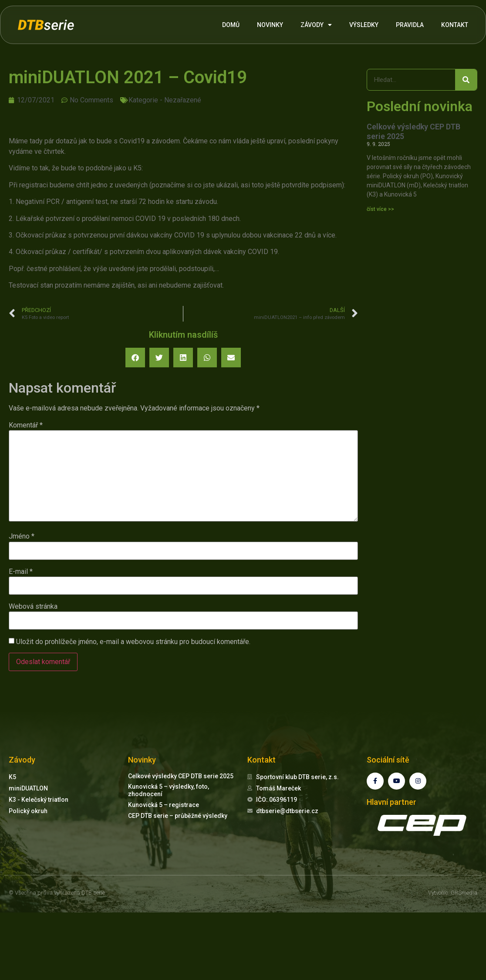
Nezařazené (183, 100)
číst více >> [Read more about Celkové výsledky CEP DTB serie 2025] (380, 209)
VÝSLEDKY (364, 25)
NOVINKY (270, 25)
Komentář (26, 425)
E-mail (21, 572)
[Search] (466, 80)
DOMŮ (231, 25)
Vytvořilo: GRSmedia (453, 893)
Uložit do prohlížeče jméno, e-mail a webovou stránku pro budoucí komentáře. (133, 642)
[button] (135, 358)
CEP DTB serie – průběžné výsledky (178, 816)
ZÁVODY (316, 25)
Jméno (22, 536)
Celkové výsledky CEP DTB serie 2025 (181, 776)
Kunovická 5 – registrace (164, 805)
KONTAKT (455, 25)
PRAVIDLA (410, 25)
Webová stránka (33, 607)
